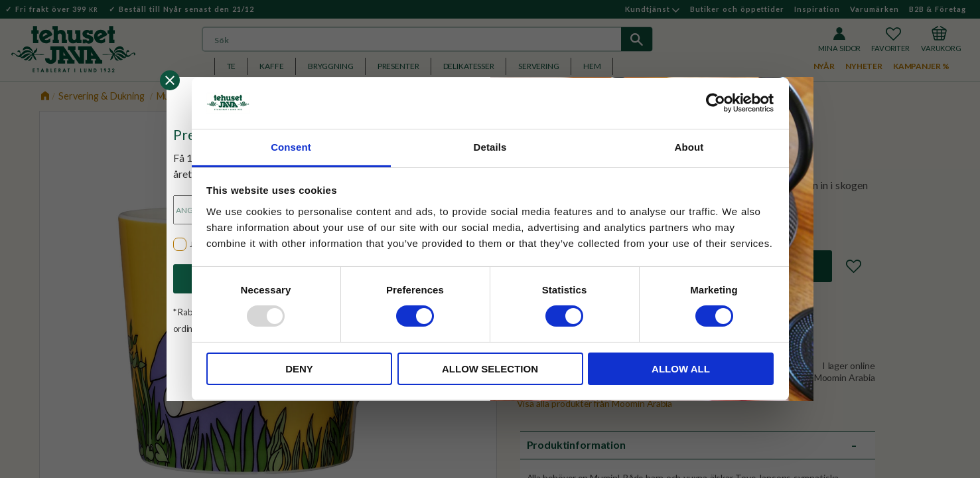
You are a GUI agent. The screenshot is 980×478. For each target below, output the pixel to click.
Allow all (681, 369)
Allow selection (490, 369)
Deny (299, 369)
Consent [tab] (291, 147)
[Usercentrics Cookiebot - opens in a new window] (716, 103)
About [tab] (689, 147)
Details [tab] (490, 147)
